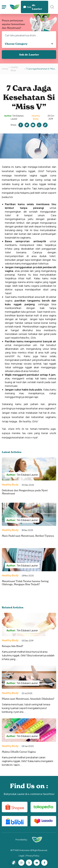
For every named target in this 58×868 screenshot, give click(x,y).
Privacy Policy (33, 856)
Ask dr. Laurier (29, 55)
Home (5, 69)
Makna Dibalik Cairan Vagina (19, 752)
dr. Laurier (33, 7)
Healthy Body (14, 69)
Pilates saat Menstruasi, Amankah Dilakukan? (28, 699)
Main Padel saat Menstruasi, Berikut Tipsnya (28, 536)
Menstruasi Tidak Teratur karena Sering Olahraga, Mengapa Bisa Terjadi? (25, 583)
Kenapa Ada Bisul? (13, 646)
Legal (21, 856)
